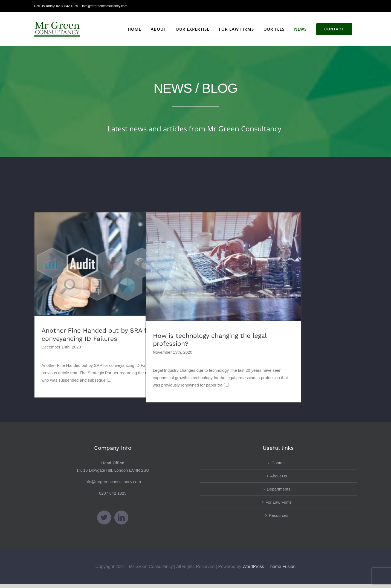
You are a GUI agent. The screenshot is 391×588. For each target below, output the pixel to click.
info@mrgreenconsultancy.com (105, 6)
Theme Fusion (282, 567)
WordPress (253, 567)
